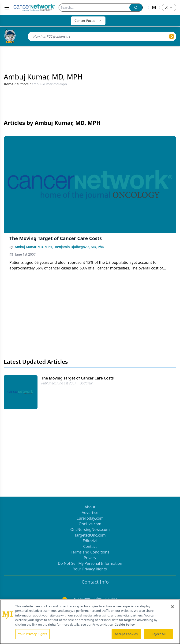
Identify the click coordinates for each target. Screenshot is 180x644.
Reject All (159, 634)
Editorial (90, 541)
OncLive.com (90, 524)
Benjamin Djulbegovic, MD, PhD (80, 247)
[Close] (172, 607)
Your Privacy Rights (90, 569)
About (90, 507)
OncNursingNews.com (90, 529)
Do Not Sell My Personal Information (90, 563)
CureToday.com (90, 518)
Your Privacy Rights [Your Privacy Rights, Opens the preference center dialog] (33, 634)
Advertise (90, 513)
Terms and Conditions (90, 552)
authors (23, 84)
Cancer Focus (88, 21)
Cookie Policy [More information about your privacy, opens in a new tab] (125, 624)
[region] (90, 622)
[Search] (94, 8)
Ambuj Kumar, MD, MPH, (34, 247)
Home (9, 84)
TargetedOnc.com (90, 535)
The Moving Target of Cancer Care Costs (77, 378)
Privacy (90, 558)
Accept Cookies (126, 634)
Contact (90, 546)
